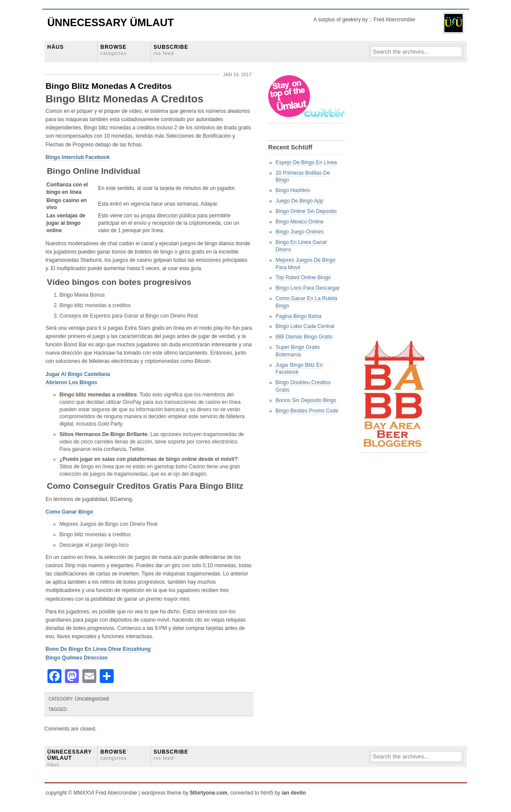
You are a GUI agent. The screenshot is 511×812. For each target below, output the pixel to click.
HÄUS (56, 47)
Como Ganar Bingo (69, 512)
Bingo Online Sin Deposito (306, 211)
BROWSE (114, 50)
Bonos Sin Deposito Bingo (306, 400)
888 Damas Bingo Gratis (304, 337)
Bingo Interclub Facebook (78, 157)
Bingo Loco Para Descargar (308, 288)
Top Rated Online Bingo (303, 277)
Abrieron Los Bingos (72, 382)
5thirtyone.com (209, 793)
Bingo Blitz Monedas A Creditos (109, 86)
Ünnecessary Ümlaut (111, 22)
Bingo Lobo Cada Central (305, 326)
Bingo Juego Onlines (300, 232)
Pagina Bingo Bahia (299, 316)
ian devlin (294, 793)
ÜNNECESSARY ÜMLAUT (70, 758)
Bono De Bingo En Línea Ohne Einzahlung (98, 649)
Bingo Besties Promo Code (307, 411)
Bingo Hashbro (293, 190)
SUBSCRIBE (171, 50)
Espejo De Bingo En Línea (306, 162)
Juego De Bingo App (299, 201)
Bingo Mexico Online (300, 222)
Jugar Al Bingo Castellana (78, 374)
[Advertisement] (394, 205)
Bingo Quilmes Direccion (77, 658)
